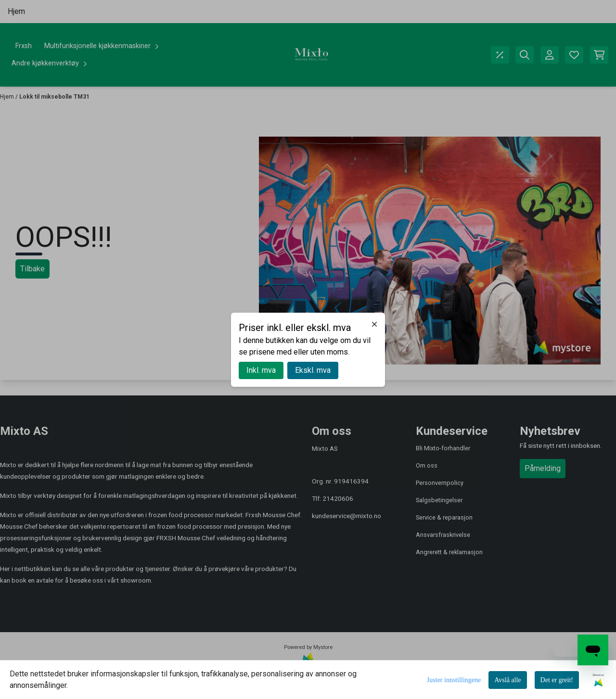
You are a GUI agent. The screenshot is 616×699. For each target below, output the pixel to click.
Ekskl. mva (313, 370)
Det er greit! (557, 680)
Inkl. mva (261, 370)
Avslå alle (507, 680)
